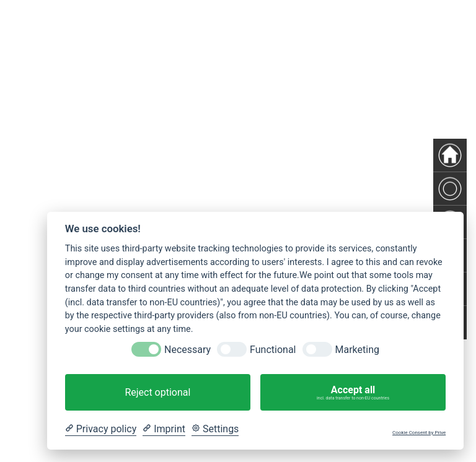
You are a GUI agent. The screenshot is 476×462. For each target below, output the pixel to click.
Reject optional (157, 392)
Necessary (187, 350)
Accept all (353, 393)
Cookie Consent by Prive (419, 433)
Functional (273, 350)
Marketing (357, 350)
